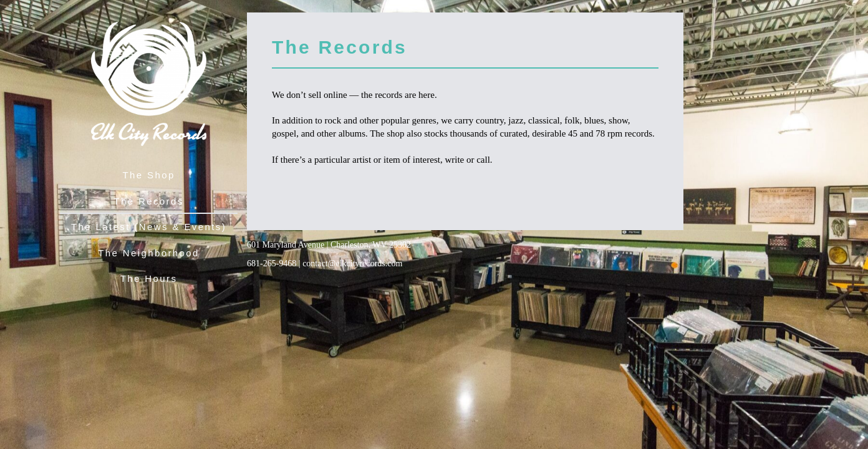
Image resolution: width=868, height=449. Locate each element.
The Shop (148, 175)
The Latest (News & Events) (149, 227)
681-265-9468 (272, 263)
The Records (148, 201)
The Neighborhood (149, 253)
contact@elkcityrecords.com (352, 263)
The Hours (149, 278)
